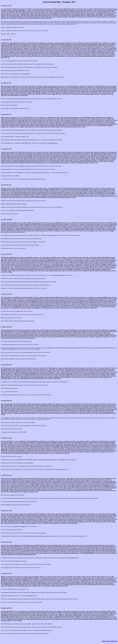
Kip (67, 12)
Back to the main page (110, 641)
